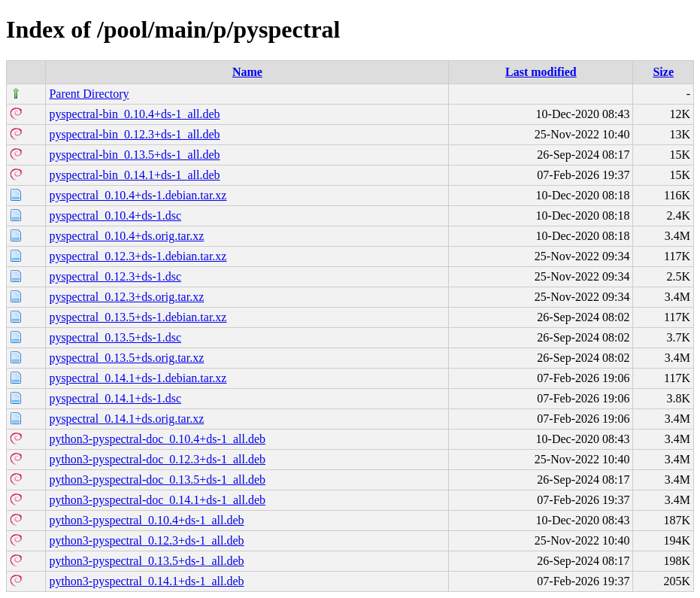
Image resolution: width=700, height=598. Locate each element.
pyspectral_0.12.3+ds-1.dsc (115, 276)
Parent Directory (89, 94)
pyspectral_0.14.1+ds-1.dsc (115, 398)
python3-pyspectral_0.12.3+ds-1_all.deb (146, 540)
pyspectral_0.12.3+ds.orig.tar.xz (126, 297)
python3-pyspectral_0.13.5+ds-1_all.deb (146, 561)
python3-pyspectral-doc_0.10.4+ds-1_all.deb (157, 439)
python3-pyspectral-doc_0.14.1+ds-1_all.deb (157, 500)
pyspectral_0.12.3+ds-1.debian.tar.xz (138, 256)
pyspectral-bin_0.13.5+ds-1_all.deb (134, 155)
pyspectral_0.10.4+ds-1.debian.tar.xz (138, 195)
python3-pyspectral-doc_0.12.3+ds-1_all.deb (157, 459)
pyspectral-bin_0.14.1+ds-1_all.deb (134, 175)
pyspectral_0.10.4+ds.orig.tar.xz (126, 236)
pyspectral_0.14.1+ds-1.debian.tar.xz (138, 378)
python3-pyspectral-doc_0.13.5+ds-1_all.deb (157, 480)
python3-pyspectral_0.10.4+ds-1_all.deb (146, 520)
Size (663, 72)
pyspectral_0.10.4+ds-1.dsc (115, 216)
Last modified (541, 72)
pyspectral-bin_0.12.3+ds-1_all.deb (134, 134)
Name (247, 72)
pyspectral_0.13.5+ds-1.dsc (115, 337)
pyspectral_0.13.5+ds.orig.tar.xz (126, 358)
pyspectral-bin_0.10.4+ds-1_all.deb (134, 114)
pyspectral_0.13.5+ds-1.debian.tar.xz (138, 317)
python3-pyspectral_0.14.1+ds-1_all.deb (146, 581)
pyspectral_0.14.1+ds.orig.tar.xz (126, 419)
